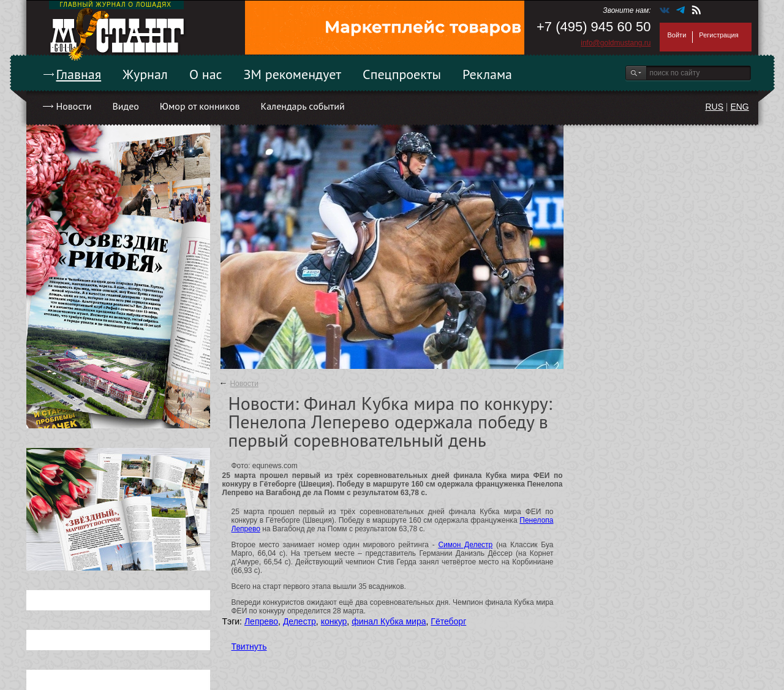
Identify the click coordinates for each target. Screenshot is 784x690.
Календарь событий (302, 106)
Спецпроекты (402, 74)
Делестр (300, 621)
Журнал (145, 74)
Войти (677, 35)
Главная (79, 74)
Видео (125, 106)
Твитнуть (249, 646)
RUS (714, 107)
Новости (74, 106)
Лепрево (261, 621)
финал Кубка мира (389, 621)
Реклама (487, 74)
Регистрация (718, 35)
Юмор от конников (200, 106)
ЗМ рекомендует (293, 74)
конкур (334, 621)
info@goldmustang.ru (616, 43)
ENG (739, 107)
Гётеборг (448, 621)
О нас (206, 74)
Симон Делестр (465, 545)
